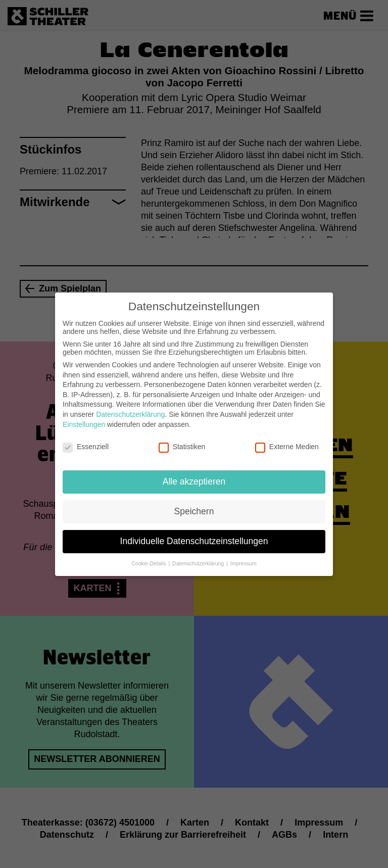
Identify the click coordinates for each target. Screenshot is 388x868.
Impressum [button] (244, 554)
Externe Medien (287, 437)
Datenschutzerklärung (130, 405)
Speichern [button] (194, 502)
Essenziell (86, 437)
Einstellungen (84, 414)
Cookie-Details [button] (149, 554)
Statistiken (182, 437)
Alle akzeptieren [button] (194, 472)
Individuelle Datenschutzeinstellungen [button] (194, 532)
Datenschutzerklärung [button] (199, 554)
